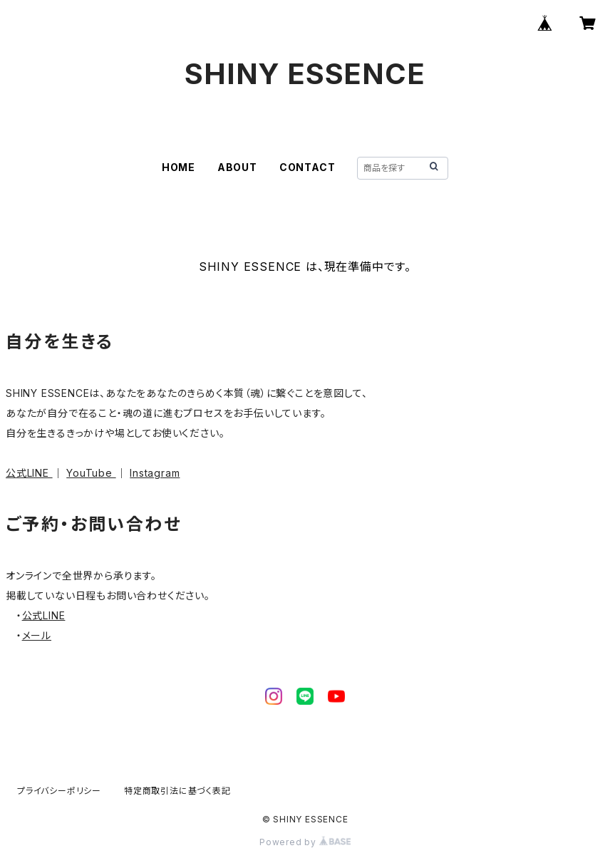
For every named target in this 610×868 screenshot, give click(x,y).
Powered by (305, 842)
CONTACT (307, 167)
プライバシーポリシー (59, 791)
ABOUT (237, 167)
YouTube (91, 473)
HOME (179, 167)
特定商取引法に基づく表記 (177, 791)
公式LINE (29, 473)
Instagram (155, 473)
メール (37, 635)
